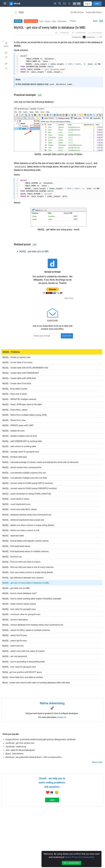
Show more (97, 762)
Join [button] (97, 4)
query (48, 21)
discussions (98, 33)
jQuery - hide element (14, 754)
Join (52, 800)
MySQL (19, 21)
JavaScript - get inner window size (20, 743)
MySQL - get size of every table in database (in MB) (50, 28)
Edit (40, 95)
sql (42, 21)
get (55, 21)
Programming (32, 21)
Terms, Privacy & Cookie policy (79, 857)
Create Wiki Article (94, 12)
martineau (91, 37)
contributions (81, 33)
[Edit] (95, 21)
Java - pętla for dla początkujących (20, 750)
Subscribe (67, 336)
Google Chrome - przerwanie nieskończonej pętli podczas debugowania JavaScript (40, 739)
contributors (64, 33)
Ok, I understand (71, 863)
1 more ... (73, 21)
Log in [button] (88, 4)
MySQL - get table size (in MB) (34, 251)
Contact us (61, 717)
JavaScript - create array (16, 747)
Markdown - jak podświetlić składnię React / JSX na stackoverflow (34, 757)
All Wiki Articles (77, 12)
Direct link (69, 298)
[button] (55, 3)
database (63, 21)
